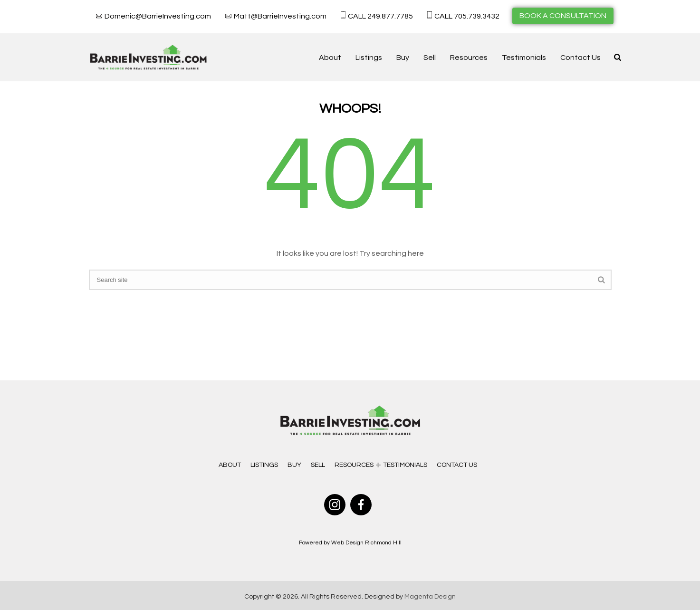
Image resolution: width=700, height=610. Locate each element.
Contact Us (580, 58)
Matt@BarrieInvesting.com (280, 16)
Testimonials (524, 58)
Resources (469, 58)
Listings (369, 58)
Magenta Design (430, 597)
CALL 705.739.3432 (467, 16)
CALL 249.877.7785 (380, 16)
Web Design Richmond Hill (366, 543)
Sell (430, 58)
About (330, 58)
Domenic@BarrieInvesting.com (158, 16)
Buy (403, 58)
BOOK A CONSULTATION (563, 16)
